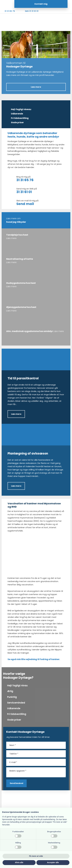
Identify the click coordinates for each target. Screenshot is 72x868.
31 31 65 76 (25, 180)
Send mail (25, 204)
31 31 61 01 (24, 192)
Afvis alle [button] (19, 862)
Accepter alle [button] (53, 862)
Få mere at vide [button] (36, 856)
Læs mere (16, 414)
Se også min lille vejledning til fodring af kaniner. (34, 659)
